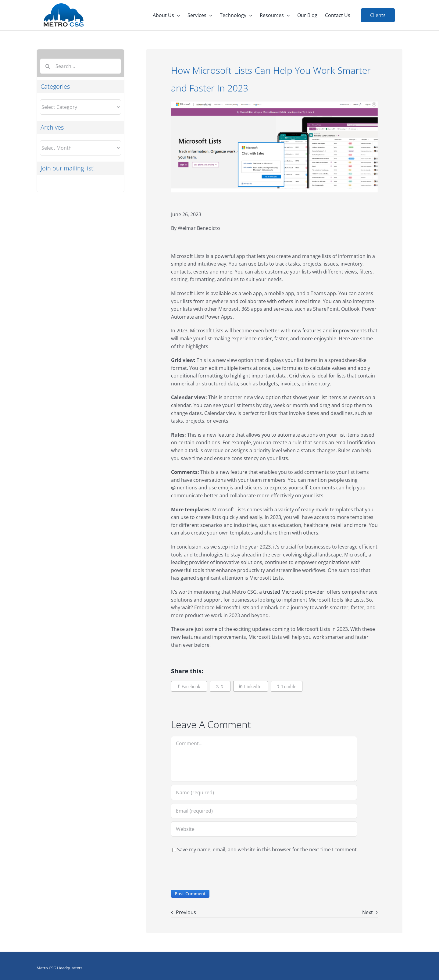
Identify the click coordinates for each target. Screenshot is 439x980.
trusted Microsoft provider (294, 592)
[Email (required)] (264, 811)
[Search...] (80, 66)
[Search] (48, 66)
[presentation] (217, 871)
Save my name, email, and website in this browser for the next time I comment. (268, 849)
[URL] (264, 829)
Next (368, 912)
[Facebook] (189, 686)
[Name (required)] (264, 792)
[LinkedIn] (251, 686)
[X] (220, 686)
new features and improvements (329, 331)
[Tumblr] (286, 686)
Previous (186, 912)
